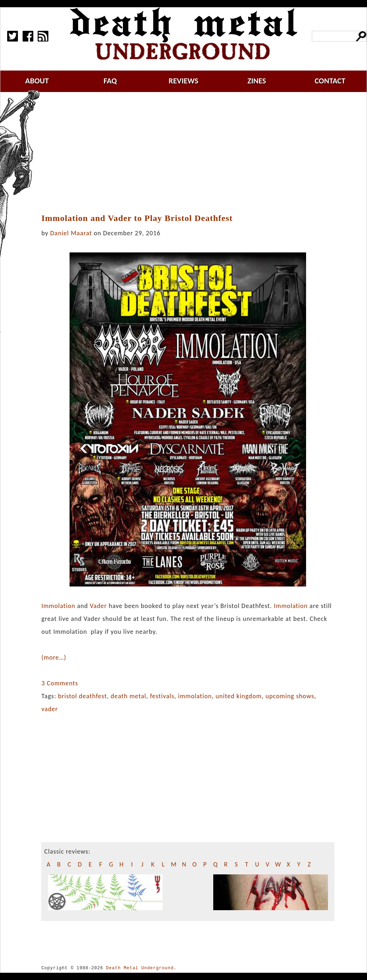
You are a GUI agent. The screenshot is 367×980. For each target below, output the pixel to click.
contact (330, 81)
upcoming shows (290, 696)
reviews (184, 81)
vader (49, 709)
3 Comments (59, 683)
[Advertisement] (192, 153)
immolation (195, 696)
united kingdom (239, 696)
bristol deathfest (82, 696)
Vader (99, 606)
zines (257, 81)
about (37, 81)
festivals (162, 696)
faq (110, 81)
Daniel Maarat (71, 233)
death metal (128, 696)
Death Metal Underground (140, 968)
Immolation (58, 606)
